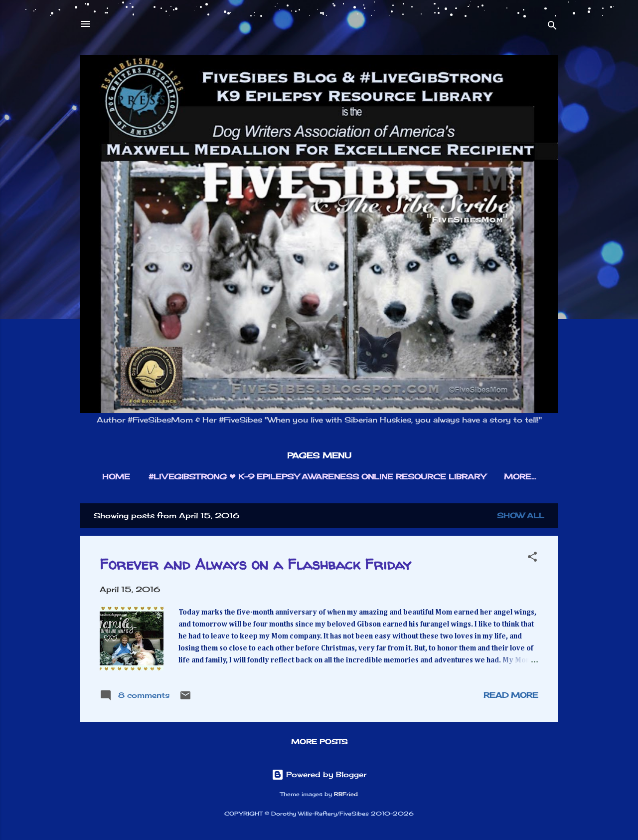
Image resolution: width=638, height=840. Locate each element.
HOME (116, 477)
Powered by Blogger (319, 774)
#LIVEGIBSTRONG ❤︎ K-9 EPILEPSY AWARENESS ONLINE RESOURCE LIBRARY (317, 477)
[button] (532, 558)
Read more (511, 695)
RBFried (346, 794)
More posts (319, 741)
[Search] (552, 27)
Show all (521, 516)
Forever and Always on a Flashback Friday (255, 564)
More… (520, 477)
